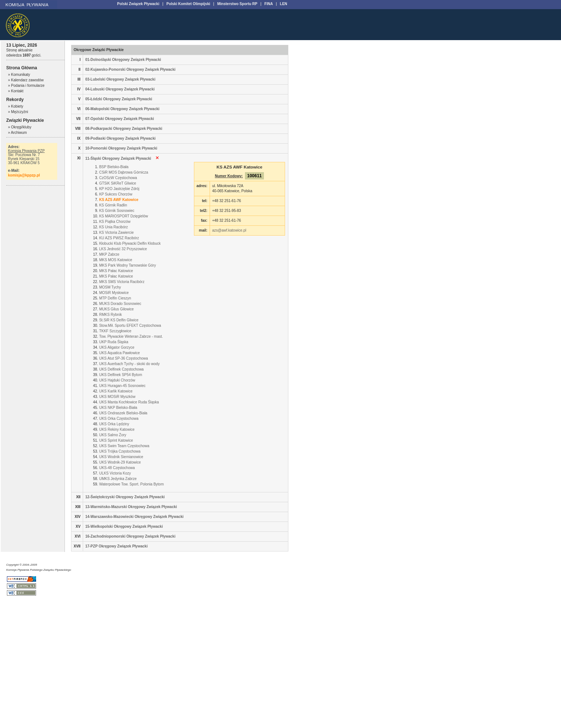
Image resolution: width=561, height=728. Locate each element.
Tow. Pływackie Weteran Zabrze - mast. (131, 336)
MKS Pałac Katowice (116, 271)
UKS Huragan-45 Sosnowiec (122, 386)
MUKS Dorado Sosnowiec (120, 304)
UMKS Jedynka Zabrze (118, 479)
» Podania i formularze (26, 86)
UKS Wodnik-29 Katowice (120, 462)
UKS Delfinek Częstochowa (121, 369)
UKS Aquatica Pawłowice (120, 353)
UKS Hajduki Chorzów (117, 380)
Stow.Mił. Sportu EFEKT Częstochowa (130, 326)
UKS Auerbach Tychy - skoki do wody (129, 364)
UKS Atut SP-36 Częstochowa (124, 358)
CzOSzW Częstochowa (118, 178)
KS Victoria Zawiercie (116, 233)
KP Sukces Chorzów (116, 194)
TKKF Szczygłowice (115, 331)
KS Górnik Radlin (113, 205)
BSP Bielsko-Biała (114, 167)
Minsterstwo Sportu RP (237, 4)
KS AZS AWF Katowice (119, 200)
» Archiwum (17, 133)
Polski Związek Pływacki (138, 4)
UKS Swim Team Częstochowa (124, 446)
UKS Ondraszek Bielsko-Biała (123, 413)
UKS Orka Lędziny (114, 424)
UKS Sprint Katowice (116, 440)
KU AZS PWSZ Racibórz (119, 238)
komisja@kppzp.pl (24, 175)
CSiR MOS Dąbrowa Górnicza (124, 172)
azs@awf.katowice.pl (229, 230)
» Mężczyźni (18, 112)
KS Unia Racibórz (114, 227)
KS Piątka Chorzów (115, 222)
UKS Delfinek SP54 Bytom (121, 375)
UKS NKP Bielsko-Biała (118, 408)
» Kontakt (16, 91)
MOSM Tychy (110, 287)
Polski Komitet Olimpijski (188, 4)
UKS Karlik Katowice (116, 391)
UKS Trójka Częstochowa (120, 451)
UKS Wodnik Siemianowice (121, 457)
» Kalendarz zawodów (26, 80)
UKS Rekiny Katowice (117, 429)
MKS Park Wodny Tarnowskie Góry (128, 265)
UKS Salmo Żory (113, 435)
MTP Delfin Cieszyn (115, 298)
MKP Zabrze (109, 254)
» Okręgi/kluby (20, 127)
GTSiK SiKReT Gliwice (118, 183)
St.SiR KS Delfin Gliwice (119, 320)
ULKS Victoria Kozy (115, 473)
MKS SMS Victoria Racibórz (122, 282)
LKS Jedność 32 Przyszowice (123, 249)
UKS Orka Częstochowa (119, 419)
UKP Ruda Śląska (114, 342)
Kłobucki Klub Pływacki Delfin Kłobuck (130, 243)
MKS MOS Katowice (116, 260)
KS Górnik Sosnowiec (117, 211)
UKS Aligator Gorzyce (117, 347)
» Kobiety (16, 106)
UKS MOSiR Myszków (117, 397)
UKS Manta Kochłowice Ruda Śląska (129, 402)
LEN (284, 4)
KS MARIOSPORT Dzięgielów (124, 216)
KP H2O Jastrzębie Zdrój (119, 189)
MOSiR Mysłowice (114, 293)
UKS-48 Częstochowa (117, 468)
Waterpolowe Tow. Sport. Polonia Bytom (131, 484)
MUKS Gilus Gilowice (116, 309)
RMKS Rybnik (110, 315)
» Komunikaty (19, 75)
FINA (268, 4)
